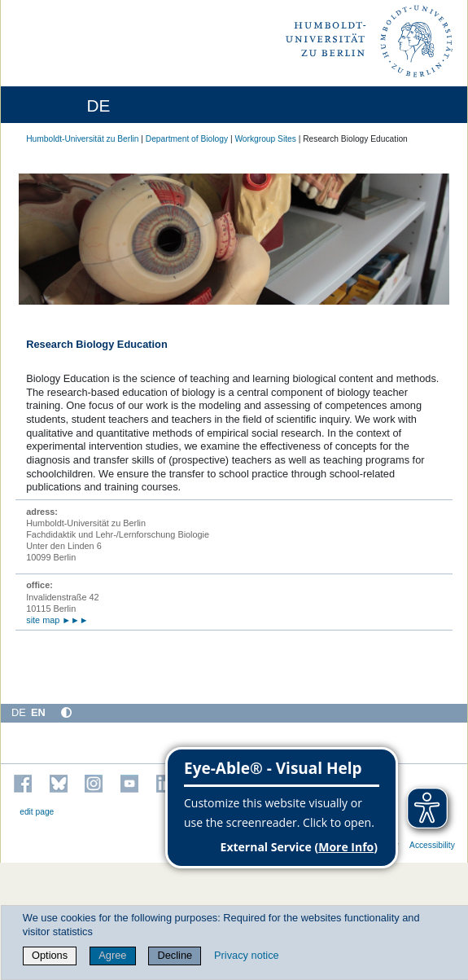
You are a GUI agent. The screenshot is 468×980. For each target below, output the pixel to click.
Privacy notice (247, 955)
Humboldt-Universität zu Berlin (82, 139)
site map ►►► (57, 620)
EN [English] (38, 712)
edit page (37, 812)
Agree (112, 955)
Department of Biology (187, 139)
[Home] (59, 105)
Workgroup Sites (265, 139)
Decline (175, 955)
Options (50, 955)
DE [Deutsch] (19, 712)
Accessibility (432, 845)
